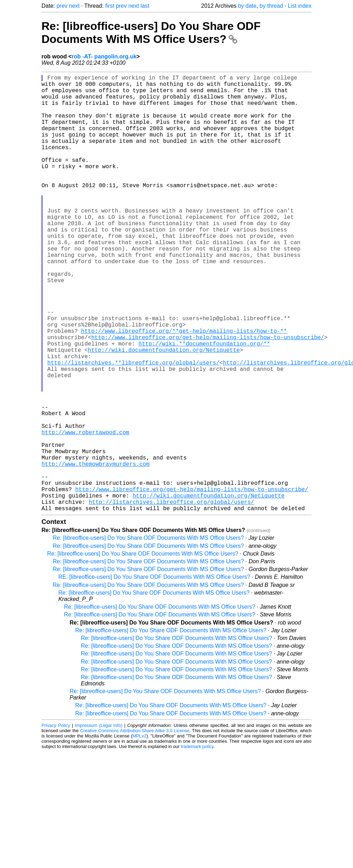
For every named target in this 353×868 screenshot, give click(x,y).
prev (62, 6)
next (74, 6)
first (110, 6)
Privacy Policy (56, 822)
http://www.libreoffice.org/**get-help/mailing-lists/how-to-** (184, 388)
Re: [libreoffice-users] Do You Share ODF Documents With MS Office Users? (151, 33)
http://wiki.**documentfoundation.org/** (204, 404)
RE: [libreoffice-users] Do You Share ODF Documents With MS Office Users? (154, 674)
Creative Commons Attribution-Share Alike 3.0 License (135, 828)
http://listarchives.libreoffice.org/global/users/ (171, 597)
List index (300, 6)
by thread (271, 6)
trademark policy (197, 844)
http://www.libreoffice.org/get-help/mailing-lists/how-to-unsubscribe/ (207, 396)
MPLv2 (140, 833)
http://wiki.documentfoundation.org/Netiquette (164, 412)
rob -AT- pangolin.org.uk (104, 56)
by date (247, 6)
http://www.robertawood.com (85, 512)
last (145, 6)
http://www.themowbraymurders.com (95, 551)
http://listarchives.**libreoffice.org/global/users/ (134, 427)
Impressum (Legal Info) (99, 822)
